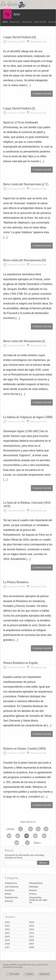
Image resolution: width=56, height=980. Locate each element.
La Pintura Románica (16, 582)
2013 (32, 933)
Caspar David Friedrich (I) (19, 108)
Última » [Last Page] (37, 843)
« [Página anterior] (21, 829)
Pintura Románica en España (21, 663)
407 (18, 836)
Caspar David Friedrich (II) (20, 37)
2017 (7, 947)
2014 (32, 929)
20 (38, 829)
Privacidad (14, 974)
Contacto (29, 974)
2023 (7, 926)
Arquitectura (11, 883)
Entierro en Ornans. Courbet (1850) (25, 748)
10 (30, 829)
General (9, 901)
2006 (32, 947)
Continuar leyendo (42, 94)
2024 (7, 922)
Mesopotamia (36, 883)
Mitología (34, 887)
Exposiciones (11, 897)
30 (46, 829)
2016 (32, 922)
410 (44, 836)
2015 (32, 926)
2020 (7, 936)
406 (9, 836)
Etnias (8, 894)
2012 (32, 936)
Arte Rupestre (12, 887)
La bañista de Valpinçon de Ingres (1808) (28, 417)
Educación (40, 22)
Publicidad (45, 974)
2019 (7, 940)
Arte (5, 22)
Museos (33, 890)
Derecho (27, 22)
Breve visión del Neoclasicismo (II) (25, 260)
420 (17, 843)
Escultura (9, 890)
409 (35, 836)
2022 (7, 929)
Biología (15, 22)
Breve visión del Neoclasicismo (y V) (26, 184)
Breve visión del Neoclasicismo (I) (24, 341)
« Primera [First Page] (10, 829)
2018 (7, 944)
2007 (32, 944)
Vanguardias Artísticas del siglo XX (38, 900)
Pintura (33, 894)
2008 (32, 940)
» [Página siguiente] (27, 843)
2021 (7, 933)
